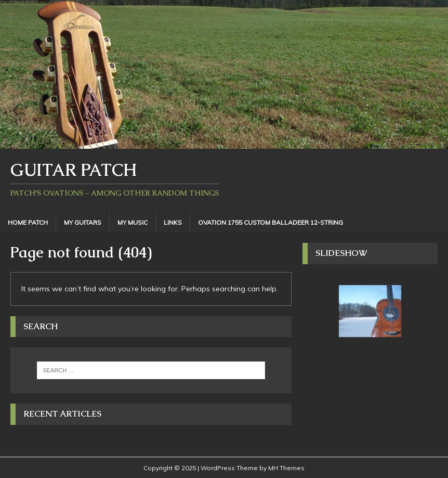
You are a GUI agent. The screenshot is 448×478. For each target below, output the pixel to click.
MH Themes (286, 468)
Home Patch (28, 222)
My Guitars (83, 222)
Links (173, 222)
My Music (133, 222)
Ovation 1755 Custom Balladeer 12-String (271, 222)
